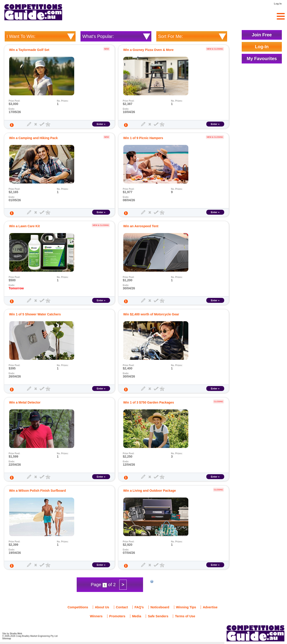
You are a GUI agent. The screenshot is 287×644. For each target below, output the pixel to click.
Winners (96, 616)
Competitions (78, 607)
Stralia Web (16, 634)
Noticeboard (160, 607)
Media (137, 616)
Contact (122, 607)
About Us (102, 607)
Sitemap (7, 639)
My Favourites (262, 59)
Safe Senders (158, 616)
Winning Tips (186, 607)
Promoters (117, 616)
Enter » (101, 124)
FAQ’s (139, 607)
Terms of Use (185, 616)
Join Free (262, 35)
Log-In (262, 47)
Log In (278, 4)
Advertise (210, 607)
